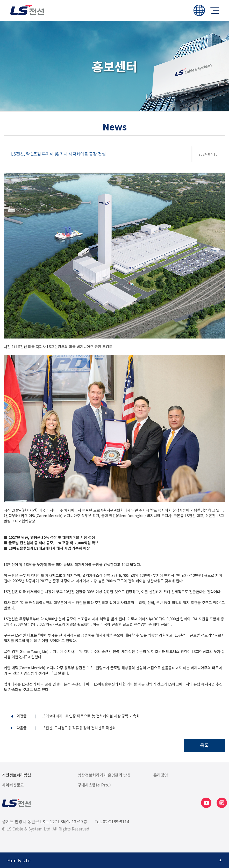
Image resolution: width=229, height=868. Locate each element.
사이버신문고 (13, 785)
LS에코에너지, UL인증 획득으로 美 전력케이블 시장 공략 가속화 (91, 716)
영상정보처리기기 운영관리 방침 (104, 775)
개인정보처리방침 (17, 775)
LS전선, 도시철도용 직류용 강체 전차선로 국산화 (79, 728)
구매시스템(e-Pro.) (94, 785)
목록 (204, 745)
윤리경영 (161, 775)
